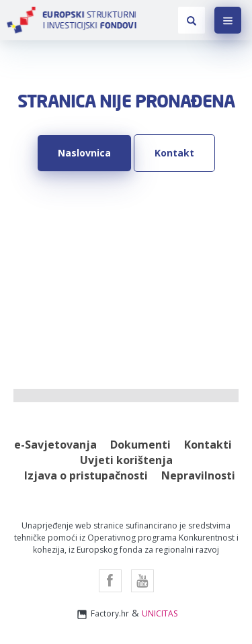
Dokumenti (140, 445)
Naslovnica (84, 153)
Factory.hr (102, 614)
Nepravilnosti (198, 475)
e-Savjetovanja (55, 445)
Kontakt (174, 153)
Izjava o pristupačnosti (86, 475)
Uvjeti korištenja (126, 460)
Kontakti (208, 445)
